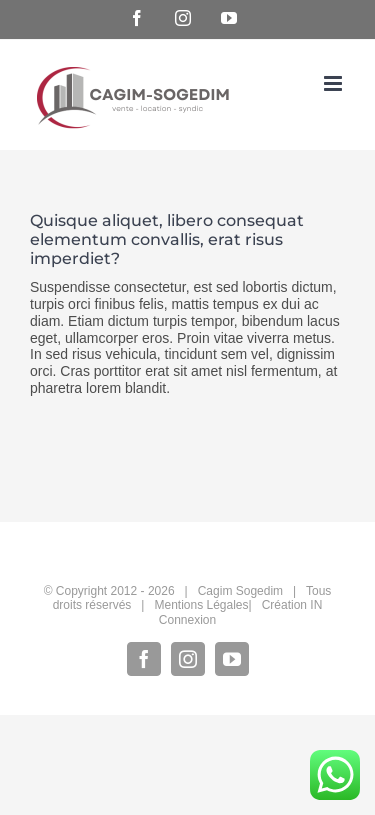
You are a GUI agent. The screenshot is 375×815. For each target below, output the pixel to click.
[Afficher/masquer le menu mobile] (334, 83)
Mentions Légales (201, 605)
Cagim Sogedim (240, 591)
